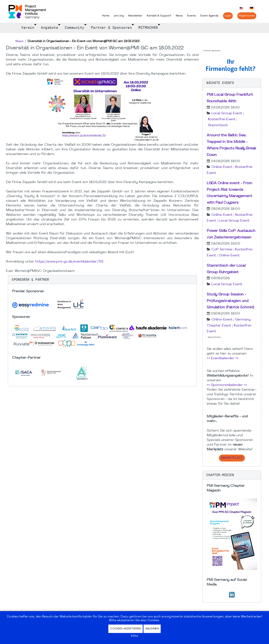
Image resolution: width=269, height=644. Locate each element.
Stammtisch (218, 125)
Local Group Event (227, 113)
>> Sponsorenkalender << (227, 385)
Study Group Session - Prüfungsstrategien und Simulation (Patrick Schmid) (231, 301)
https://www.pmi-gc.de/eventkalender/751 (69, 262)
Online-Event (222, 167)
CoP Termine (222, 250)
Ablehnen (152, 629)
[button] (102, 280)
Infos (135, 636)
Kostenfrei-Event (222, 119)
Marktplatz (232, 458)
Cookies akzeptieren (126, 629)
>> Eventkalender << (223, 358)
